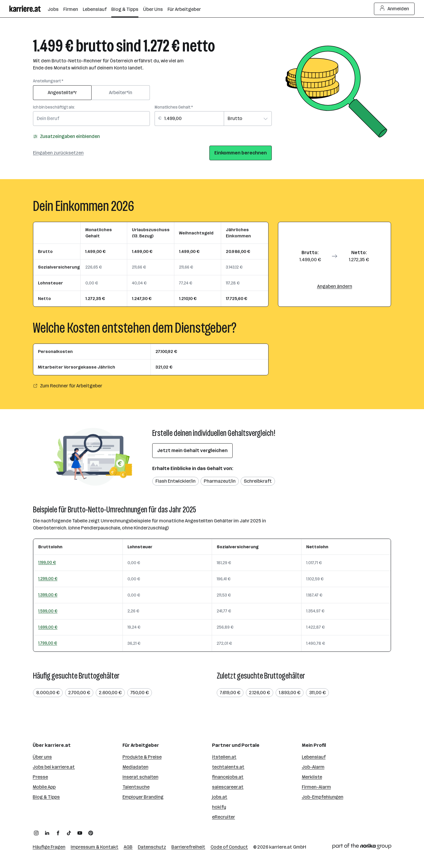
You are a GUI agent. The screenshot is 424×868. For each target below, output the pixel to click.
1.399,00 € (48, 595)
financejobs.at (228, 777)
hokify (219, 807)
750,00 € (140, 693)
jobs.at (220, 797)
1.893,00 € (290, 693)
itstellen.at (224, 757)
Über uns (42, 757)
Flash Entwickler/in (175, 481)
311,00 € (317, 693)
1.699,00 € (48, 627)
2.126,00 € (260, 693)
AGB (128, 847)
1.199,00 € (47, 562)
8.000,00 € (48, 693)
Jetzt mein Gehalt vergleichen (192, 450)
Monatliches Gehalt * (174, 107)
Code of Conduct (229, 847)
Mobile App (44, 787)
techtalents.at (228, 767)
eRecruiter (223, 817)
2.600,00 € (110, 693)
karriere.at (281, 847)
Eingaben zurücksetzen (58, 153)
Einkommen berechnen (241, 153)
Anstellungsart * (48, 81)
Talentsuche (136, 787)
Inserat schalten (140, 777)
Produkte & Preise (142, 757)
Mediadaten (135, 767)
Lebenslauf (314, 757)
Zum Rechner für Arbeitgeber (68, 386)
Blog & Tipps (46, 797)
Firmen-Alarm (316, 787)
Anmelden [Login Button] (394, 9)
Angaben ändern (335, 286)
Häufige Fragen (49, 847)
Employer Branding (143, 797)
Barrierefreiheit (188, 847)
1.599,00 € (48, 611)
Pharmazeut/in (220, 481)
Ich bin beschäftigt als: (54, 107)
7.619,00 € (230, 693)
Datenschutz (152, 847)
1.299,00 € (48, 579)
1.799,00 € (48, 643)
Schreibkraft (258, 481)
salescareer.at (228, 787)
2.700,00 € (79, 693)
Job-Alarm (313, 767)
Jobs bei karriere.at (54, 767)
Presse (40, 777)
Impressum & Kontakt (95, 847)
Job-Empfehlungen (323, 797)
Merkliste (312, 777)
